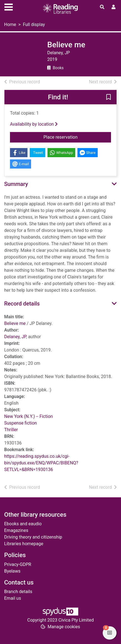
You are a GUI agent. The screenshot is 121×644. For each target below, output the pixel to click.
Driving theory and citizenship (33, 537)
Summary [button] (16, 184)
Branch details (18, 592)
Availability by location (34, 124)
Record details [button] (22, 304)
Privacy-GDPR (18, 564)
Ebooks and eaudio (23, 524)
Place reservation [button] (75, 137)
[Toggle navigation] (9, 6)
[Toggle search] (102, 7)
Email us (13, 598)
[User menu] (114, 7)
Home (10, 24)
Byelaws (12, 571)
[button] (109, 97)
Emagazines (16, 530)
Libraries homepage (24, 544)
